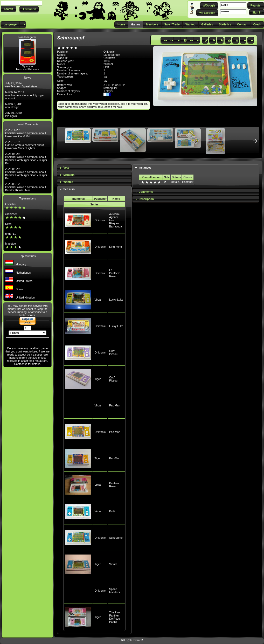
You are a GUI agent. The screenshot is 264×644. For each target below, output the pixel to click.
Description (146, 199)
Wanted (68, 182)
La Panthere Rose (115, 273)
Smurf (113, 564)
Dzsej (9, 224)
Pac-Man (115, 432)
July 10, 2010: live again (14, 114)
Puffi (112, 511)
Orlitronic (100, 220)
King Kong (116, 247)
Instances (145, 168)
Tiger (98, 379)
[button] (8, 9)
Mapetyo (11, 244)
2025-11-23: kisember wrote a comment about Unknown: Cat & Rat (26, 133)
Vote (66, 168)
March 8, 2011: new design (14, 106)
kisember (11, 204)
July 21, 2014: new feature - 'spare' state (21, 85)
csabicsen (11, 214)
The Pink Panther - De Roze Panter (115, 617)
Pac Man (115, 405)
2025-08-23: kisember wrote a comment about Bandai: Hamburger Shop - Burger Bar (26, 158)
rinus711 (11, 234)
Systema (27, 66)
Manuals (69, 175)
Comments (146, 192)
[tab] (94, 168)
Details (175, 182)
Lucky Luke (116, 300)
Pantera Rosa (114, 485)
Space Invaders (114, 591)
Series (94, 204)
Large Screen (112, 55)
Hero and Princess (27, 69)
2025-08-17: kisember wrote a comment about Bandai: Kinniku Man (26, 187)
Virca (98, 300)
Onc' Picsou (113, 352)
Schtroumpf (116, 538)
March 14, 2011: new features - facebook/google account (25, 95)
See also (69, 189)
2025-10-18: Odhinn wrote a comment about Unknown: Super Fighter (25, 145)
